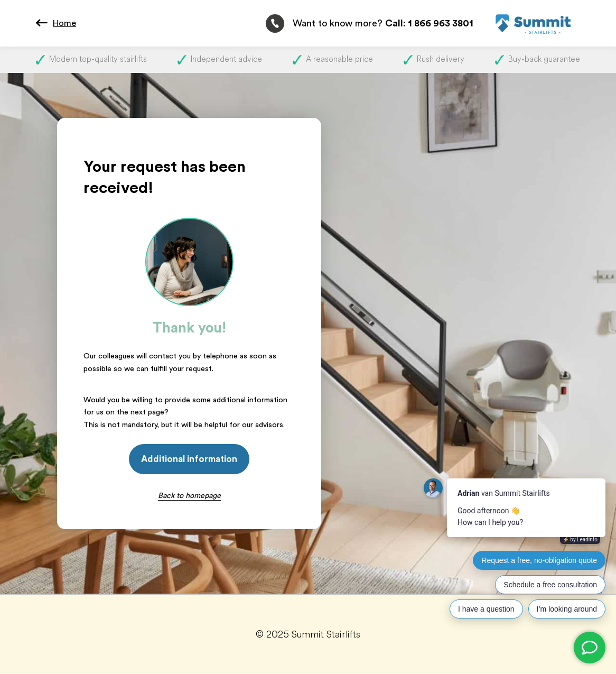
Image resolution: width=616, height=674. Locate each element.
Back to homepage (189, 496)
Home (64, 23)
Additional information (189, 459)
